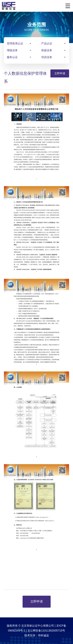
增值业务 (12, 50)
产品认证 (47, 43)
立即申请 (60, 73)
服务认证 (12, 57)
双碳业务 (47, 50)
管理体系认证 (15, 43)
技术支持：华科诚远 (37, 635)
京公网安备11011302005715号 (46, 631)
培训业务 (47, 57)
